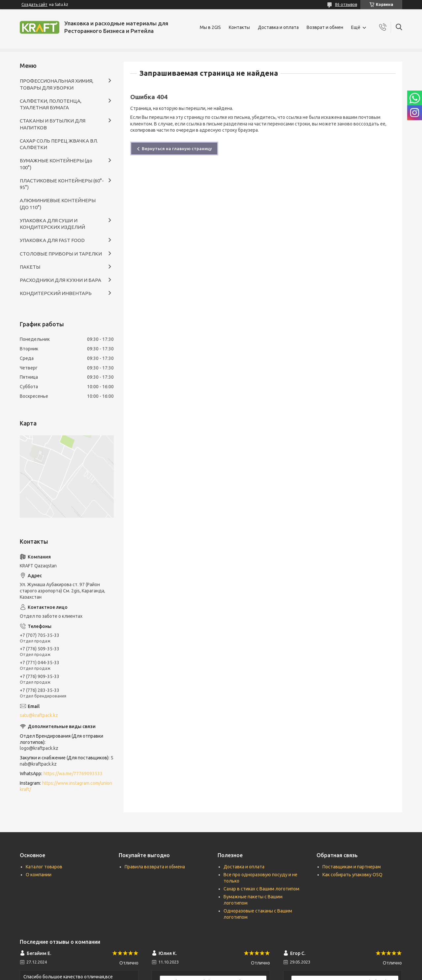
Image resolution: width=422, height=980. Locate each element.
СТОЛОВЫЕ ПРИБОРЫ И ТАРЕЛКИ (61, 254)
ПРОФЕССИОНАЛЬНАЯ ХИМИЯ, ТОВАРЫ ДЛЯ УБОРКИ (57, 84)
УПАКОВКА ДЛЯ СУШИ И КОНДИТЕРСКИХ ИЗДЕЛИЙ (52, 224)
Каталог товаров (44, 867)
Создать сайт (34, 4)
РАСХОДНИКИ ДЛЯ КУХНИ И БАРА (60, 280)
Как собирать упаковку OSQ (352, 875)
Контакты (239, 27)
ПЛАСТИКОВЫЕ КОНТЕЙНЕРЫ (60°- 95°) (62, 184)
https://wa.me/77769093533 (73, 774)
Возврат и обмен (325, 27)
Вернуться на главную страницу (177, 149)
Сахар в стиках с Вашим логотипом (261, 889)
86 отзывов (346, 4)
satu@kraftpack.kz (39, 715)
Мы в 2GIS (210, 27)
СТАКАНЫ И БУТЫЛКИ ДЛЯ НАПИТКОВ (53, 124)
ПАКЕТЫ (30, 267)
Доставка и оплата (278, 27)
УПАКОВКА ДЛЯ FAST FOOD (52, 240)
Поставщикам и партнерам (352, 867)
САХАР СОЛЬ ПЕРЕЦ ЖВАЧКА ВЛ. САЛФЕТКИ (59, 144)
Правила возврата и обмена (155, 867)
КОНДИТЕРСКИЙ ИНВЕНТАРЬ (56, 293)
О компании (39, 875)
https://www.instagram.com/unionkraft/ (66, 786)
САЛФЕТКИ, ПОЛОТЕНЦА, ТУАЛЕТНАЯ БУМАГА (51, 104)
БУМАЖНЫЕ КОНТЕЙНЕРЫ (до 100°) (56, 164)
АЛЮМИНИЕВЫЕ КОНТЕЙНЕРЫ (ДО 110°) (58, 204)
